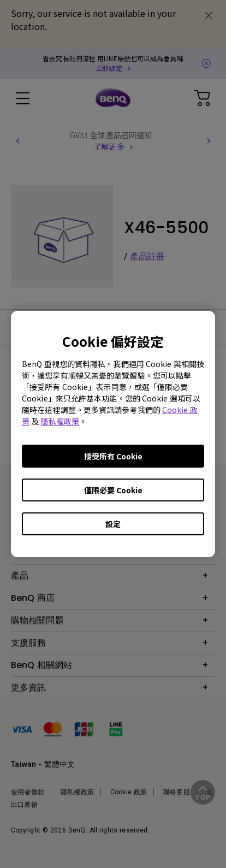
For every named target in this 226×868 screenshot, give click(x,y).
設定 (113, 524)
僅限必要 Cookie (113, 490)
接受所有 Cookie (113, 456)
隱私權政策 (60, 421)
